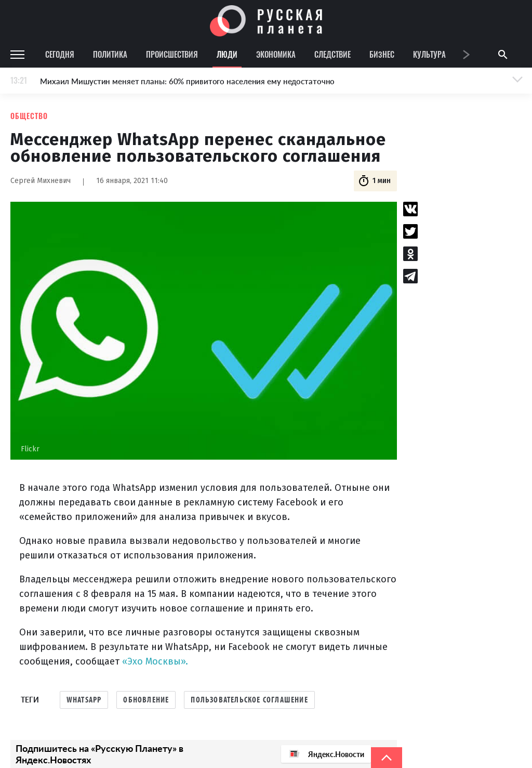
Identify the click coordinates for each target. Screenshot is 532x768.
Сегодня (60, 54)
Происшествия (172, 54)
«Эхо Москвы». (155, 661)
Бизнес (382, 54)
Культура (429, 54)
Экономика (276, 54)
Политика (110, 54)
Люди (227, 54)
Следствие (332, 54)
